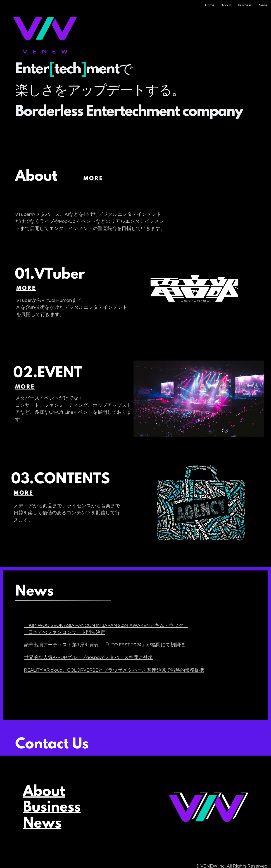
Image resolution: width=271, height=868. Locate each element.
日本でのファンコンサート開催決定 (67, 633)
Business (245, 6)
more (81, 179)
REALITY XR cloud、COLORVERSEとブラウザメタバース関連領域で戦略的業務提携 (114, 670)
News (263, 6)
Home (210, 6)
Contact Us (39, 745)
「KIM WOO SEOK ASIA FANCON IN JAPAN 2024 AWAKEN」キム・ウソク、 (106, 626)
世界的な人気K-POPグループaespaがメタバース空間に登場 (88, 658)
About (226, 6)
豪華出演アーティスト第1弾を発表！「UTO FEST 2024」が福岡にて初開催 (104, 645)
